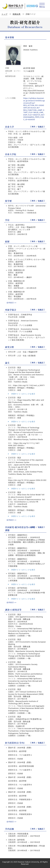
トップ (4, 14)
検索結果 (17, 14)
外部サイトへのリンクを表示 (22, 394)
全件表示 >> (11, 303)
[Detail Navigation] (42, 6)
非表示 (41, 127)
